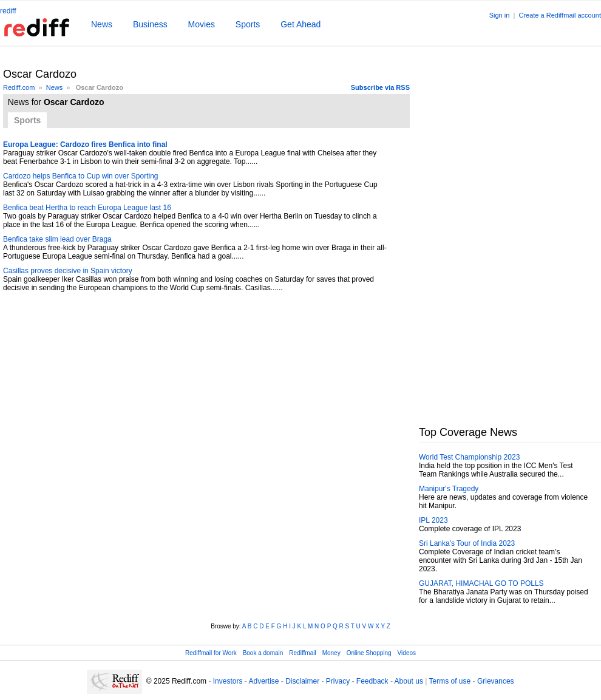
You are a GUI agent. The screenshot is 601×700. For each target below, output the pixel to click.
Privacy (338, 681)
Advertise (263, 681)
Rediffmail (302, 653)
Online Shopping (369, 653)
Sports (248, 24)
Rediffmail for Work (211, 653)
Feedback (372, 681)
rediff (8, 11)
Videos (407, 653)
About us (409, 681)
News (102, 24)
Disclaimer (302, 681)
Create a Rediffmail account (560, 15)
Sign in (500, 15)
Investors (228, 681)
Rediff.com (19, 87)
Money (331, 653)
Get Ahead (300, 24)
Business (150, 24)
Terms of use (450, 681)
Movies (202, 24)
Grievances (496, 681)
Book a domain (263, 653)
